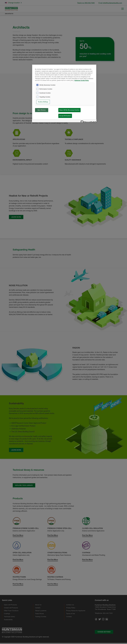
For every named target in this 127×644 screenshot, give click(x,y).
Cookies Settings (43, 102)
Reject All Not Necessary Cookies (69, 110)
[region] (64, 94)
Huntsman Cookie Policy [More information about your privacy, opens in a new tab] (82, 80)
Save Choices (42, 110)
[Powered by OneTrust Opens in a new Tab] (88, 122)
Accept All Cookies (65, 116)
